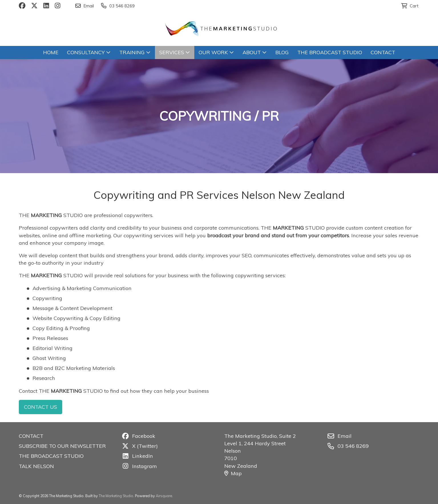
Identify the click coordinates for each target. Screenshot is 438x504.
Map (233, 473)
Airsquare (164, 496)
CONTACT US (41, 407)
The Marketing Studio (116, 496)
